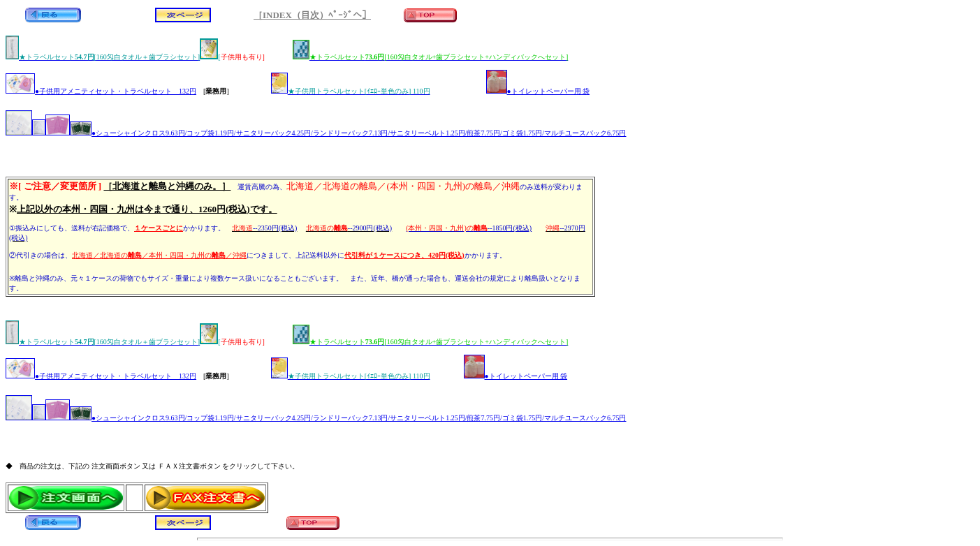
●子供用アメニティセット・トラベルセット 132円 (101, 91)
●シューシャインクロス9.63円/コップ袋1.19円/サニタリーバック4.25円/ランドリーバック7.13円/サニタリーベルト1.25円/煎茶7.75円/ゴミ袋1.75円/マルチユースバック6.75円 (316, 133)
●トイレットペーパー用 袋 (538, 91)
